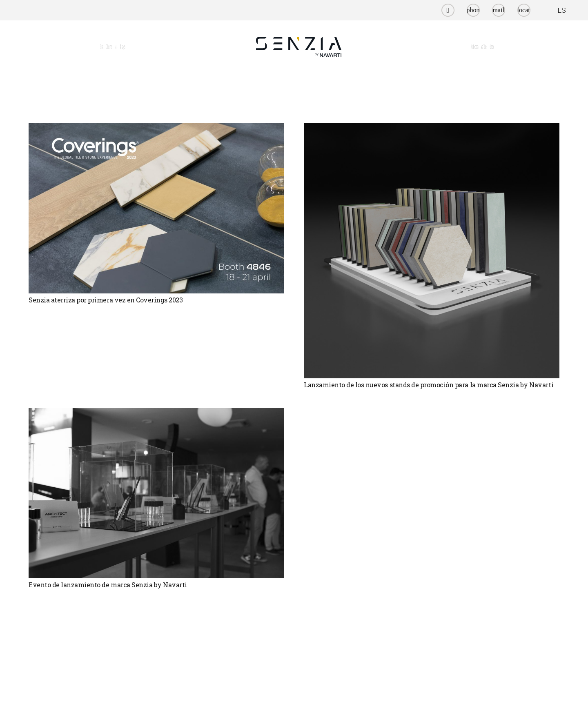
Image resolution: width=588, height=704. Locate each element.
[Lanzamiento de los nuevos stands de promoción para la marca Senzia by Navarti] (432, 251)
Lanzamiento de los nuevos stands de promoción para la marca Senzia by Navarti (429, 385)
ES (562, 10)
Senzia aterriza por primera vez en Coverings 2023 (106, 299)
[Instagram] (448, 10)
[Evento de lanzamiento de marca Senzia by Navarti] (156, 493)
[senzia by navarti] (299, 47)
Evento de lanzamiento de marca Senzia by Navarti (108, 584)
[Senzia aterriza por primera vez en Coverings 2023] (156, 208)
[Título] (473, 10)
